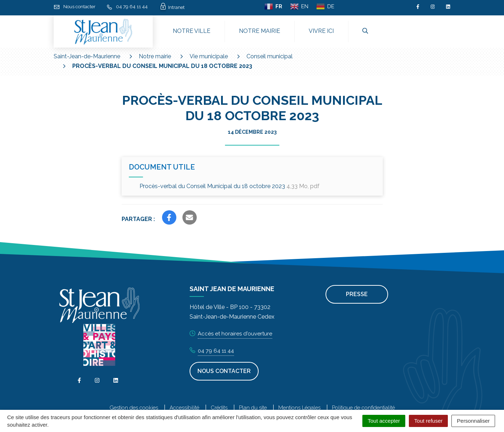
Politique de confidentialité (363, 408)
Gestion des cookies (134, 408)
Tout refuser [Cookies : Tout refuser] (428, 421)
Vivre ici (321, 31)
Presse (357, 294)
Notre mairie (260, 31)
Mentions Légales (299, 408)
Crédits (219, 408)
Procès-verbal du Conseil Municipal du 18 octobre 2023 (229, 186)
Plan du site (253, 408)
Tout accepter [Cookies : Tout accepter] (384, 421)
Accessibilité (184, 408)
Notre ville (192, 31)
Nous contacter (224, 371)
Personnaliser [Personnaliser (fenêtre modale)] (473, 421)
